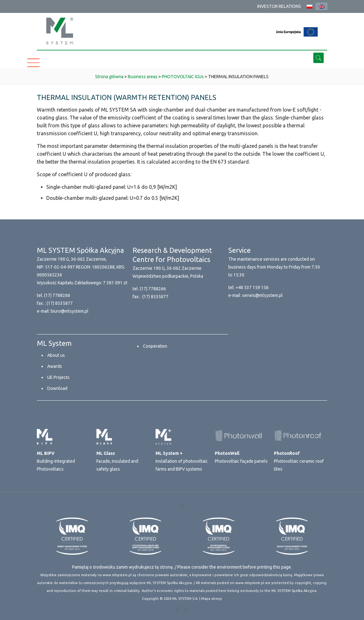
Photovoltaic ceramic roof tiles (299, 461)
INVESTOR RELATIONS (279, 6)
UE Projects (58, 377)
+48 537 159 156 (252, 287)
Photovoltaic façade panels (241, 457)
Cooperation (155, 346)
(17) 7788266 (57, 295)
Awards (55, 366)
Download (57, 388)
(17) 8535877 (60, 303)
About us (56, 355)
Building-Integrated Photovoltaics (56, 461)
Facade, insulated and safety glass (117, 461)
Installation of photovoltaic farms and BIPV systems (182, 461)
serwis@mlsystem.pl (262, 295)
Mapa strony (212, 599)
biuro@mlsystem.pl (70, 311)
